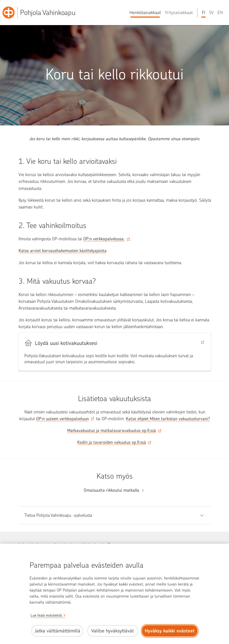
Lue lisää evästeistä (46, 615)
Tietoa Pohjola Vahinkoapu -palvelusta (58, 515)
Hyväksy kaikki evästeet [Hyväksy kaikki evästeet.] (170, 631)
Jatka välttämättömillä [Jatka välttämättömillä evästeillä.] (57, 631)
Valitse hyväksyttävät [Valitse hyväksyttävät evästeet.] (112, 631)
